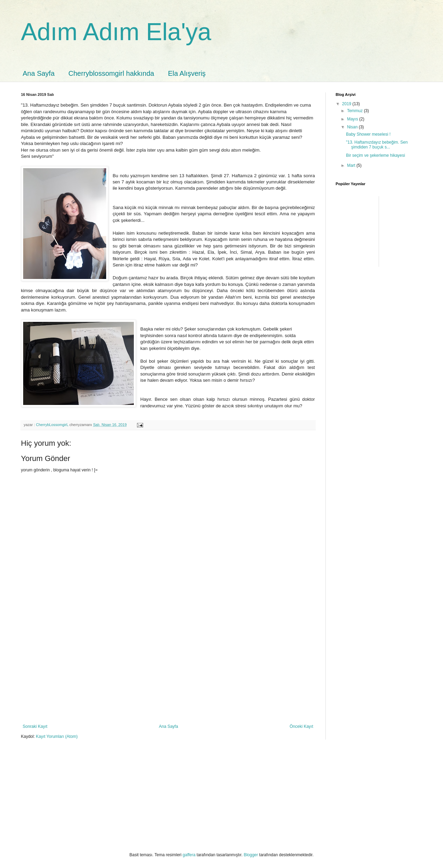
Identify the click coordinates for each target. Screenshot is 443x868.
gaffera (189, 855)
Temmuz (355, 111)
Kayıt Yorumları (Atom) (57, 736)
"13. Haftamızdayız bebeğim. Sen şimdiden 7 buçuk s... (377, 145)
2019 (347, 104)
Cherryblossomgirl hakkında (111, 73)
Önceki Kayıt (301, 726)
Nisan (353, 127)
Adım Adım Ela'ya (116, 32)
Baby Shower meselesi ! (368, 134)
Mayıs (353, 119)
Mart (352, 165)
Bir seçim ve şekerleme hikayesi (375, 155)
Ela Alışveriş (187, 73)
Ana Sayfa (39, 73)
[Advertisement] (168, 672)
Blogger (251, 855)
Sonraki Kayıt (35, 726)
